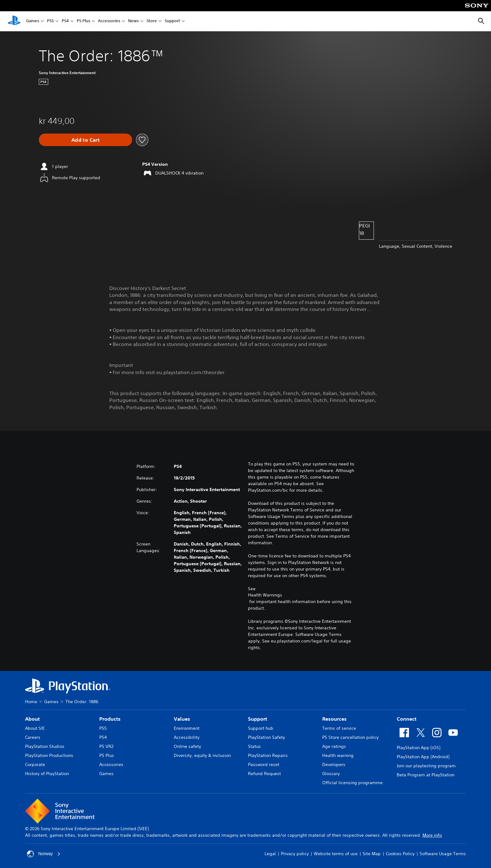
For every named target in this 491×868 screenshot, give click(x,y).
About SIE (35, 728)
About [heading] (32, 719)
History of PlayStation (47, 774)
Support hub (261, 728)
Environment (187, 728)
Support (172, 21)
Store (152, 21)
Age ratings (334, 746)
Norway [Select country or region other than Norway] (44, 854)
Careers (33, 737)
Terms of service (339, 728)
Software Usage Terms (443, 854)
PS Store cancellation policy (350, 737)
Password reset (264, 764)
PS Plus (83, 21)
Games (33, 21)
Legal (270, 854)
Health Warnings (265, 595)
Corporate (35, 764)
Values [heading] (182, 719)
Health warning (338, 755)
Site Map (372, 854)
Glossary (331, 774)
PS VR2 (106, 746)
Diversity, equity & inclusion (202, 755)
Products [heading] (110, 719)
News (133, 21)
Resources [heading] (334, 719)
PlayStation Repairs (268, 755)
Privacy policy (295, 854)
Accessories (109, 21)
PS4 (65, 21)
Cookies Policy (400, 854)
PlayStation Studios (45, 746)
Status (254, 746)
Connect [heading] (407, 719)
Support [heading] (258, 719)
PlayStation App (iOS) (419, 748)
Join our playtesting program (426, 766)
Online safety (187, 746)
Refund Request (264, 774)
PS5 (50, 21)
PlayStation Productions (49, 755)
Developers (334, 764)
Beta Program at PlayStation (426, 775)
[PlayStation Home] (14, 21)
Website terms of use (336, 854)
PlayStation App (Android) (423, 757)
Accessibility (187, 737)
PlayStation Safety (266, 737)
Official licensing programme (352, 783)
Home (31, 702)
